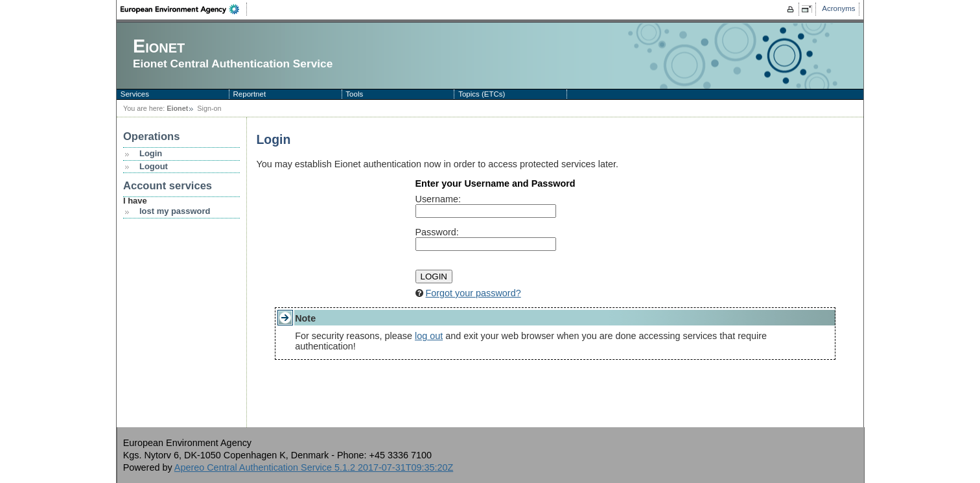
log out (429, 336)
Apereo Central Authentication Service (314, 467)
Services (135, 94)
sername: (438, 199)
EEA (184, 9)
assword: (437, 232)
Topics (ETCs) (482, 94)
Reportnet (250, 94)
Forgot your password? (473, 293)
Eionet (177, 108)
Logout (154, 166)
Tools (354, 94)
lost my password (175, 211)
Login (151, 153)
